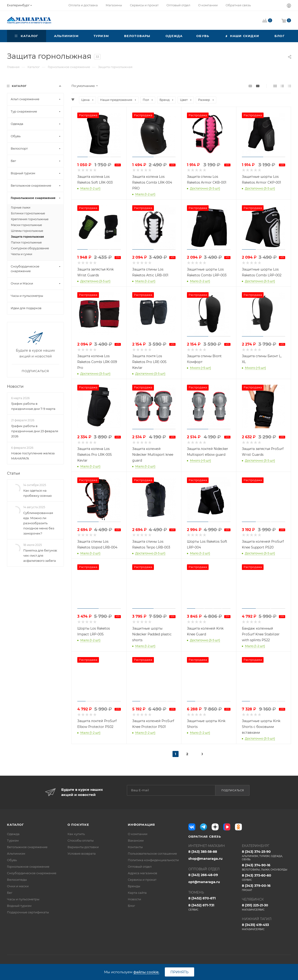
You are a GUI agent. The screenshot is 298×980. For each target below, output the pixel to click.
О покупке (78, 825)
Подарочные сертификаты (28, 912)
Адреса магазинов (142, 873)
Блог (131, 906)
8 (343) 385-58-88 (203, 852)
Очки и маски (18, 886)
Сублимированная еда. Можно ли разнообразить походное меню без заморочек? (39, 523)
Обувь (12, 860)
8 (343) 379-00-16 (266, 888)
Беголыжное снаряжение (27, 847)
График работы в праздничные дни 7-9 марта (33, 406)
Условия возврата (82, 853)
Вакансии (136, 840)
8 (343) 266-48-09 (203, 875)
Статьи (14, 473)
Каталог (15, 825)
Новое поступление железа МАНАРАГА (33, 456)
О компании (138, 834)
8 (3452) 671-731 (213, 907)
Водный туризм (19, 906)
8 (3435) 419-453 (266, 927)
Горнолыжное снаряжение (28, 867)
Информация (141, 825)
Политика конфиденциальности (153, 860)
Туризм (13, 840)
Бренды (134, 886)
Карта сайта (137, 893)
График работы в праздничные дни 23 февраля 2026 (35, 431)
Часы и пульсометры (23, 899)
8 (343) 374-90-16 (266, 867)
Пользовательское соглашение (152, 853)
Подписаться (233, 790)
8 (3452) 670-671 (202, 898)
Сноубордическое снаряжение (32, 873)
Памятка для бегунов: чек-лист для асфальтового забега (40, 555)
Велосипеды (17, 880)
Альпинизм (16, 853)
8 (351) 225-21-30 (266, 907)
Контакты (135, 847)
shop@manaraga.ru (205, 859)
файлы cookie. (146, 972)
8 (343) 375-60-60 (266, 877)
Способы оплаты (81, 840)
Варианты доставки (83, 847)
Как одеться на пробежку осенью (37, 493)
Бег (10, 893)
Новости (15, 386)
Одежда (13, 834)
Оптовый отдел (140, 867)
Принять (179, 972)
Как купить (76, 834)
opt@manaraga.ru (204, 882)
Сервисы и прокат (142, 880)
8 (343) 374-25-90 (266, 855)
